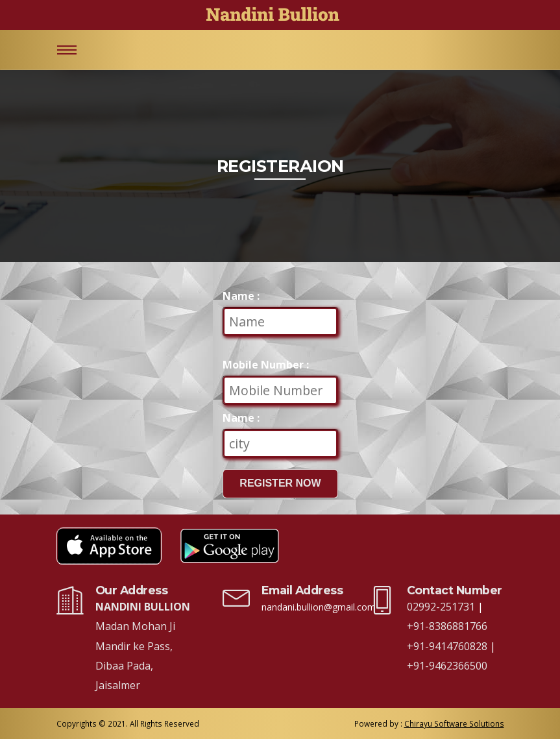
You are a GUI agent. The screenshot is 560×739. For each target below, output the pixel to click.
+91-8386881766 (447, 626)
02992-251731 (442, 607)
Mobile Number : (266, 365)
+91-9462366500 (447, 666)
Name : (241, 296)
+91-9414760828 (448, 646)
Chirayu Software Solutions (454, 723)
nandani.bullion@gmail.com (319, 607)
